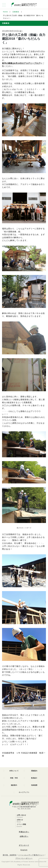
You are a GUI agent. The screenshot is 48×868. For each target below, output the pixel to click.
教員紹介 (34, 778)
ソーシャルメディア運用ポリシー (31, 855)
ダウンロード (24, 845)
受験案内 (34, 771)
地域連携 (34, 785)
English (24, 850)
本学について (14, 771)
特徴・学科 (14, 778)
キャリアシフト (24, 792)
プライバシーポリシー (24, 858)
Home (6, 12)
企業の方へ (24, 836)
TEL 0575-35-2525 (24, 809)
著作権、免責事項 (10, 855)
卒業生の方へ (24, 832)
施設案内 (14, 785)
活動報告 (16, 12)
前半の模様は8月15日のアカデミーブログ (21, 63)
